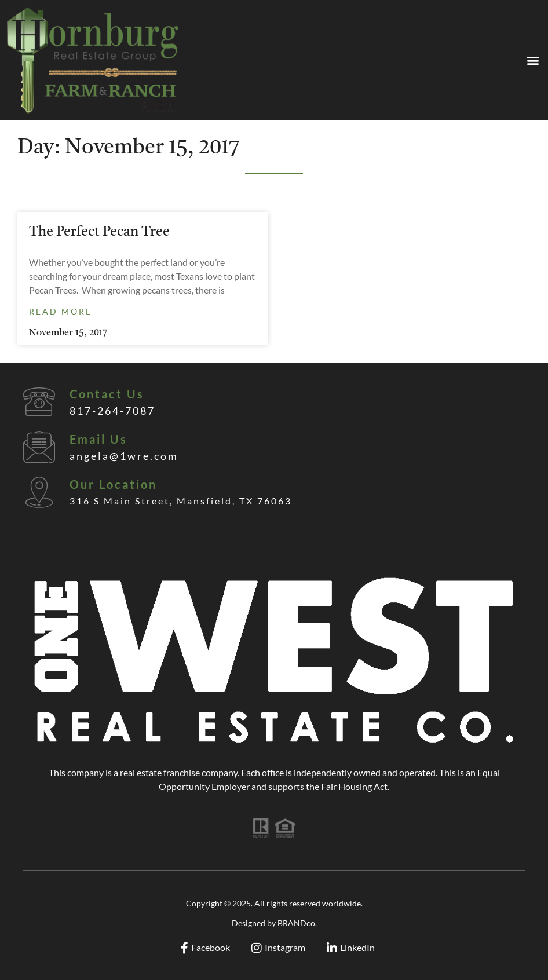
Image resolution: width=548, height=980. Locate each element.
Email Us (98, 439)
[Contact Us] (39, 402)
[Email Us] (39, 447)
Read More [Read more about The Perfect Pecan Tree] (61, 311)
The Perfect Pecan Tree (99, 232)
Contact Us (107, 394)
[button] (533, 61)
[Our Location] (39, 492)
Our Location (113, 484)
